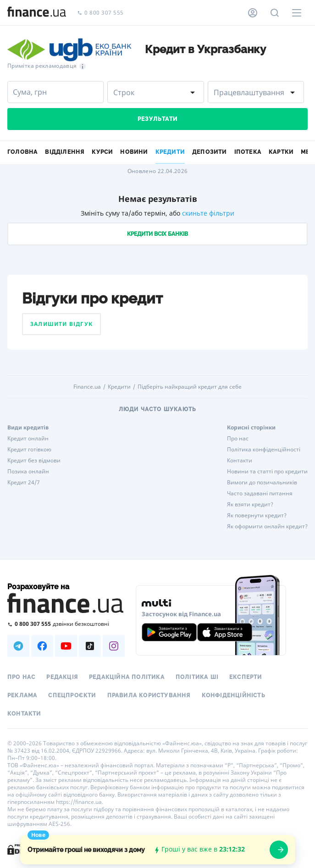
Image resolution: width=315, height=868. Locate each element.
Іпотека (248, 152)
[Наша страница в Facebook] (42, 646)
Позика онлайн (28, 472)
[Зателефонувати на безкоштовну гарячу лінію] (66, 624)
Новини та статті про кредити (267, 472)
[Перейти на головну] (37, 13)
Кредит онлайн (28, 439)
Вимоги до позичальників (262, 483)
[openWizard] (279, 850)
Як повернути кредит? (257, 515)
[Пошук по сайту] (275, 13)
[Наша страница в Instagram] (114, 646)
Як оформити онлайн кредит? (267, 526)
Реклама (22, 695)
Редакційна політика (127, 677)
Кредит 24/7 (24, 483)
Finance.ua (87, 387)
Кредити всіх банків (157, 234)
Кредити (119, 387)
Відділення (65, 152)
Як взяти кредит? (250, 505)
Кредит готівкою (29, 450)
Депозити (210, 152)
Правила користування (149, 695)
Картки (281, 152)
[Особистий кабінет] (253, 13)
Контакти (240, 461)
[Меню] (297, 13)
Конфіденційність (234, 695)
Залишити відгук (61, 324)
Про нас (238, 439)
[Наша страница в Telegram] (18, 646)
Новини (134, 152)
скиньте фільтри (208, 213)
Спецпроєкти (72, 695)
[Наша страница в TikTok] (90, 646)
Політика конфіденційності (264, 450)
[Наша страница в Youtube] (66, 646)
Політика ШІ (197, 677)
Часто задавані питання (260, 494)
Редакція (62, 677)
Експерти (246, 677)
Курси (102, 152)
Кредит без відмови (34, 461)
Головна (22, 152)
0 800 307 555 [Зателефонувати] (100, 13)
